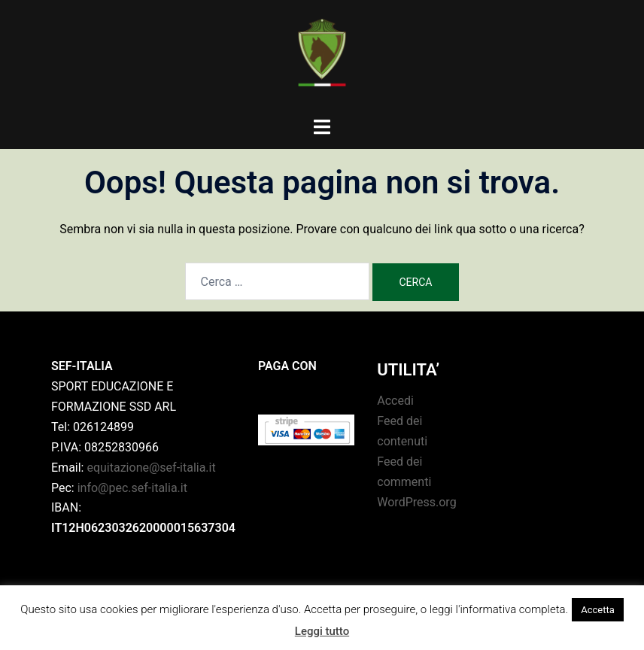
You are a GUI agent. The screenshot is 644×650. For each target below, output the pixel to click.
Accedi (395, 401)
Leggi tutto (322, 631)
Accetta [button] (598, 610)
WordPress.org (416, 502)
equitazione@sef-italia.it (151, 468)
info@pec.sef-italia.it (132, 488)
